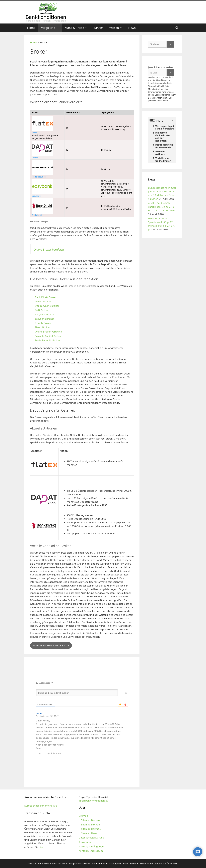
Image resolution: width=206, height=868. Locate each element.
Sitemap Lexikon (90, 825)
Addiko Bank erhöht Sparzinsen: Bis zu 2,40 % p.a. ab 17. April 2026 (161, 207)
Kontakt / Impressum (91, 851)
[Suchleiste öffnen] (177, 28)
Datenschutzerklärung (91, 838)
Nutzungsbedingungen (92, 846)
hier (41, 847)
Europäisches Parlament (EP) (41, 806)
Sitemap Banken (90, 820)
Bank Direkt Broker (46, 297)
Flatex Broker (42, 327)
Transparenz (86, 842)
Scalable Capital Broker (48, 336)
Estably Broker (43, 323)
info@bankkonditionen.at (93, 801)
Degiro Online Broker (47, 306)
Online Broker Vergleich (49, 249)
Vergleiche (51, 28)
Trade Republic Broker (47, 340)
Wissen (117, 28)
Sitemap (83, 816)
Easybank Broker (44, 314)
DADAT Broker (43, 301)
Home (31, 28)
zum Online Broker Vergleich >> (51, 645)
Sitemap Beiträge (91, 829)
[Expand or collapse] (173, 120)
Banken (98, 28)
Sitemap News (89, 833)
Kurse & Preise (78, 28)
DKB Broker (41, 310)
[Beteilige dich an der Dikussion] (77, 693)
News (132, 28)
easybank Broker (44, 319)
